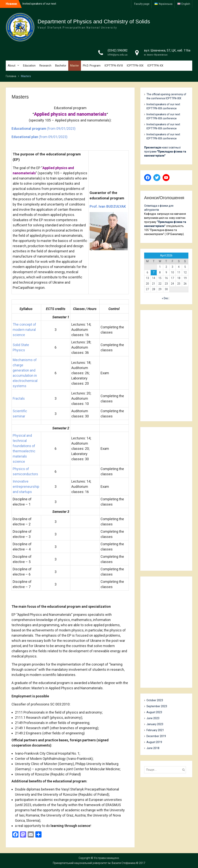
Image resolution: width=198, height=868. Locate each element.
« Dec (165, 298)
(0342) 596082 (118, 50)
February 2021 (155, 730)
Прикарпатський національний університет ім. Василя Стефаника (94, 863)
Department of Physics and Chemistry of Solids (94, 21)
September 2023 (157, 706)
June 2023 (153, 718)
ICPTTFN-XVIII (114, 66)
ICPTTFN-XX (155, 66)
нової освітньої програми (165, 152)
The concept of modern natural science (24, 330)
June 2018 (153, 748)
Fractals (19, 398)
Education (29, 66)
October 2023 (155, 700)
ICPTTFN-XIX (135, 66)
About (12, 66)
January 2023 (155, 724)
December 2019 (156, 736)
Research (45, 66)
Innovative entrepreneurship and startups (26, 487)
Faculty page (142, 4)
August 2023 (154, 712)
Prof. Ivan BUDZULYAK (108, 206)
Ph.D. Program (92, 66)
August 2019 (154, 742)
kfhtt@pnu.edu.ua (118, 55)
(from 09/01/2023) (44, 129)
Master (75, 66)
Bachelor (61, 66)
